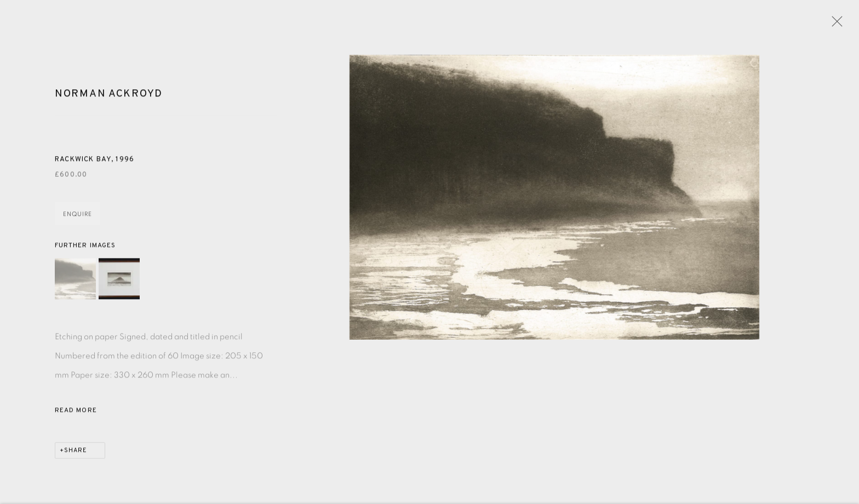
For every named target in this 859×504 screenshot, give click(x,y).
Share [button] (76, 455)
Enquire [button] (78, 219)
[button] (75, 283)
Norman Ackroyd (109, 99)
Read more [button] (76, 415)
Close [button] (837, 25)
